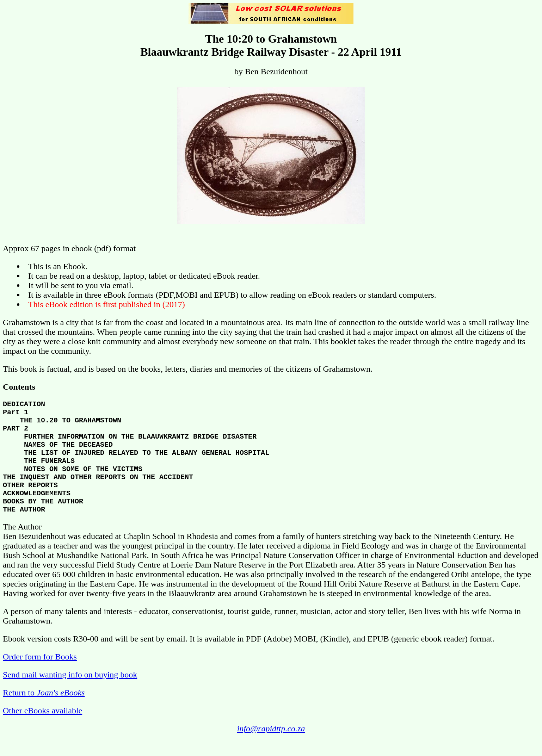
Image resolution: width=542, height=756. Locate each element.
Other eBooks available (42, 730)
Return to (44, 712)
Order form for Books (40, 676)
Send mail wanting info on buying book (70, 694)
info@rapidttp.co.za (271, 748)
